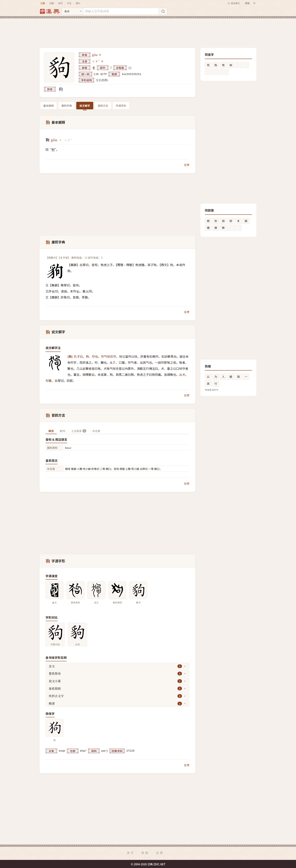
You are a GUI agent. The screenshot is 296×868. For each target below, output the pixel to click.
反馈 (187, 165)
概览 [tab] (51, 431)
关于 (130, 853)
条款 (145, 853)
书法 (69, 3)
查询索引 (234, 3)
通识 (78, 3)
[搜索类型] (72, 11)
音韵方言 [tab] (103, 106)
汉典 (43, 3)
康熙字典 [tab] (67, 106)
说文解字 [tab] (85, 106)
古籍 (52, 3)
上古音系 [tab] (79, 431)
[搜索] (163, 11)
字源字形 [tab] (121, 106)
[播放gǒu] (100, 55)
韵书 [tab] (62, 431)
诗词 (60, 3)
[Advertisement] (148, 30)
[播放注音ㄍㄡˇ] (103, 61)
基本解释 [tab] (49, 106)
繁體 (247, 3)
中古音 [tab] (96, 431)
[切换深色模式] (254, 3)
